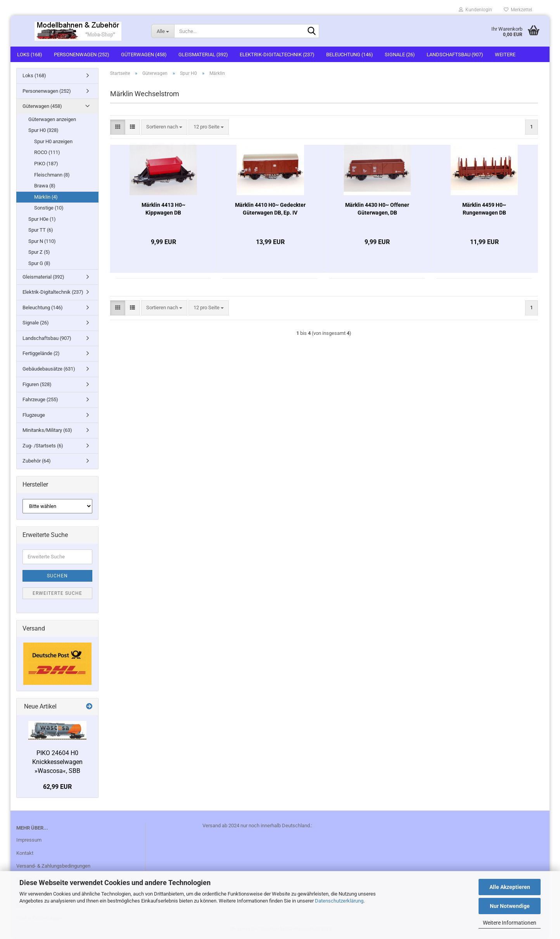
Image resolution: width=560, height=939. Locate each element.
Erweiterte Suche (57, 593)
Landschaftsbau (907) (455, 55)
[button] (118, 127)
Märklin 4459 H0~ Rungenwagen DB (484, 209)
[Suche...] (163, 31)
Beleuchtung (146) (350, 55)
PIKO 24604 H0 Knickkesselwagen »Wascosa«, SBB (57, 762)
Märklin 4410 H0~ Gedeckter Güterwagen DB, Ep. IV (270, 209)
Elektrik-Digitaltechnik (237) (277, 55)
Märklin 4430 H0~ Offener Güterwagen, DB (377, 209)
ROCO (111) (47, 152)
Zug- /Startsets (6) (43, 446)
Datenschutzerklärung (339, 901)
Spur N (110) (42, 241)
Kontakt (25, 853)
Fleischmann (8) (52, 175)
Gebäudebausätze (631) (49, 369)
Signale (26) (400, 55)
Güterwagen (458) (144, 55)
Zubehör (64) (37, 461)
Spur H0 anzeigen (53, 141)
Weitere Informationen (510, 923)
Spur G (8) (39, 263)
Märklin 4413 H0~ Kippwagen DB (163, 209)
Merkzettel (518, 10)
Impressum (29, 840)
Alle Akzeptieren (510, 887)
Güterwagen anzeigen (52, 119)
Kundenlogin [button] (475, 10)
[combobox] (164, 127)
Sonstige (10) (49, 208)
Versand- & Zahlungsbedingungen (53, 866)
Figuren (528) (37, 384)
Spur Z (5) (39, 252)
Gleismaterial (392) (203, 55)
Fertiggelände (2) (41, 353)
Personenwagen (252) (82, 55)
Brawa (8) (45, 186)
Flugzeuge (34, 415)
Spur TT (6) (41, 230)
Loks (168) (30, 55)
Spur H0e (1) (42, 219)
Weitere (505, 55)
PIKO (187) (46, 164)
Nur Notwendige (510, 906)
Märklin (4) (46, 197)
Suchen (57, 576)
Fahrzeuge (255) (40, 399)
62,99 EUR (57, 787)
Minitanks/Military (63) (47, 430)
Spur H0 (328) (43, 130)
